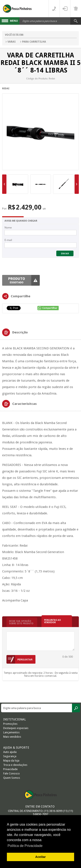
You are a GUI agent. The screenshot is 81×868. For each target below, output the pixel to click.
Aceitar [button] (40, 857)
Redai (6, 89)
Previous (4, 184)
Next (77, 184)
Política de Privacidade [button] (25, 846)
